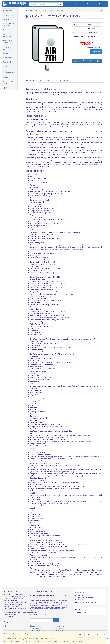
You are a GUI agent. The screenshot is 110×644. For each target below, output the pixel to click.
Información (44, 80)
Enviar (56, 620)
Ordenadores (8, 11)
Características (31, 80)
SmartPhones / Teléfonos (9, 25)
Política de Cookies (75, 641)
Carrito (103, 4)
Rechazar (89, 634)
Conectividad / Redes (8, 42)
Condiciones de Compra (38, 630)
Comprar (96, 52)
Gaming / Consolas (7, 48)
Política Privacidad (36, 628)
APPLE (91, 24)
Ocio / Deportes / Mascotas (9, 82)
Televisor (6, 30)
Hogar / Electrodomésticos (10, 72)
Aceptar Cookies (100, 634)
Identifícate (79, 4)
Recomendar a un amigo (61, 80)
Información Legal (58, 626)
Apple (5, 88)
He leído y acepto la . (45, 615)
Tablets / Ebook (9, 62)
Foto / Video (8, 66)
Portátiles (7, 19)
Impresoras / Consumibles (8, 35)
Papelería (7, 77)
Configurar (80, 634)
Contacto (91, 4)
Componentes (8, 15)
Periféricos (7, 58)
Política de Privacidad (52, 615)
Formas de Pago (57, 630)
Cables (6, 53)
